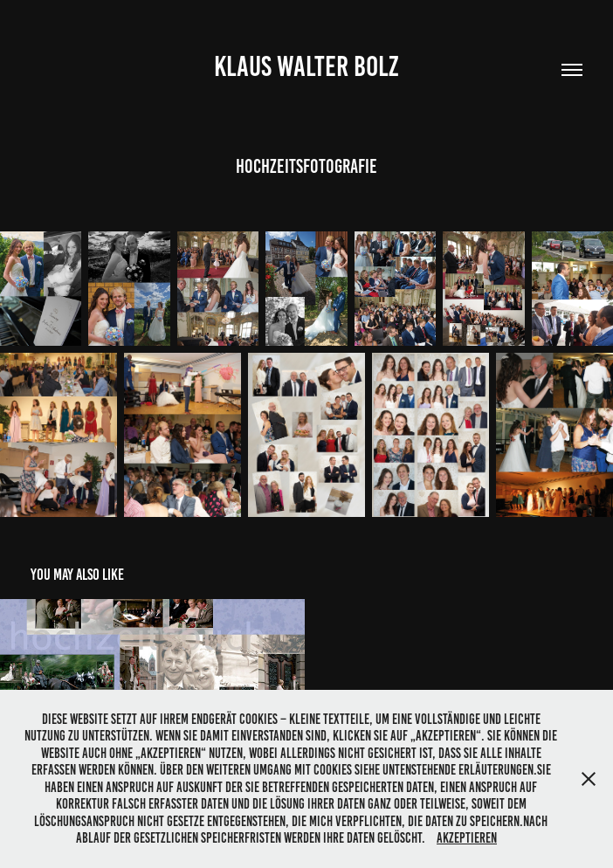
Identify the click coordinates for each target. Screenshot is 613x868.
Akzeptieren (467, 838)
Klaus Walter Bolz (306, 66)
